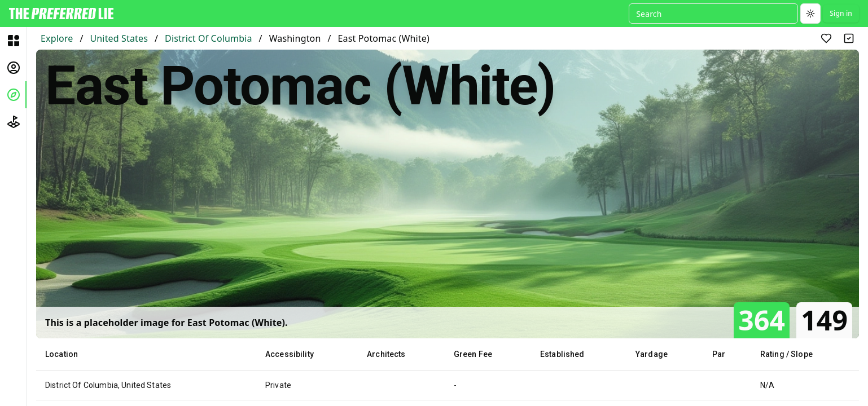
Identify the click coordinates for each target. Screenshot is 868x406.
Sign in (841, 13)
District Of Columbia (208, 38)
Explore (57, 38)
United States (119, 38)
